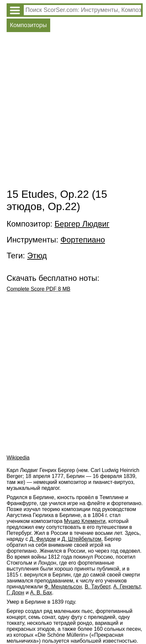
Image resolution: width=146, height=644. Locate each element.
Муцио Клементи (85, 521)
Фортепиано (83, 240)
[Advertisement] (73, 112)
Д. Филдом (42, 539)
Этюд (37, 256)
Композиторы (28, 25)
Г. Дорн (15, 593)
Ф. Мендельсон (63, 587)
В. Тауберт (97, 587)
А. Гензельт (127, 587)
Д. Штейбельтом (82, 539)
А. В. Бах (41, 593)
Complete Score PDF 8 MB (38, 289)
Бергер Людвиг (82, 224)
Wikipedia (18, 458)
